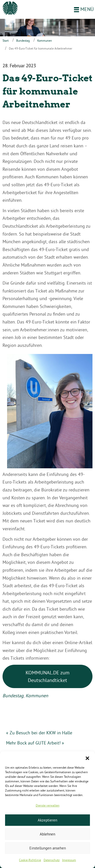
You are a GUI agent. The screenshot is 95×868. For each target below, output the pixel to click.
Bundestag (23, 41)
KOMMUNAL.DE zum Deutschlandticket (48, 676)
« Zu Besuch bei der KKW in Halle (39, 733)
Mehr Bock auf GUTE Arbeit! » (35, 743)
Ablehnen (48, 834)
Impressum (69, 860)
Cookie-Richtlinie (30, 860)
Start (6, 41)
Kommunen (45, 41)
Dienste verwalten (48, 805)
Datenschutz (52, 860)
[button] (87, 758)
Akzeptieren (48, 820)
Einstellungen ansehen (48, 848)
